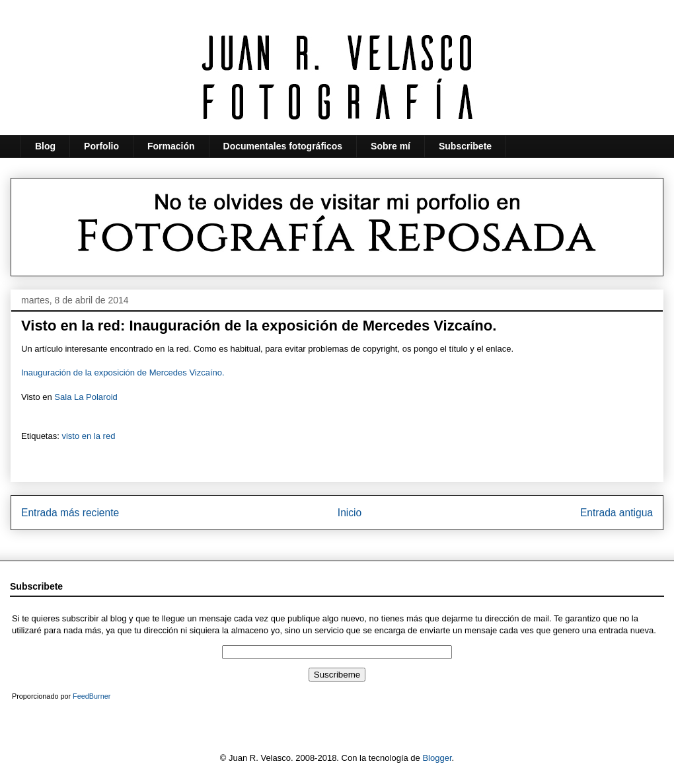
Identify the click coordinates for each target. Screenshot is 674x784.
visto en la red (88, 436)
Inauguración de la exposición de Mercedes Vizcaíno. (123, 372)
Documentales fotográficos (283, 146)
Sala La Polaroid (86, 397)
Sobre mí (391, 146)
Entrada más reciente (70, 513)
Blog (45, 146)
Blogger (437, 758)
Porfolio (101, 146)
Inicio (350, 513)
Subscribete (465, 146)
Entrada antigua (617, 513)
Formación (171, 146)
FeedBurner (92, 696)
